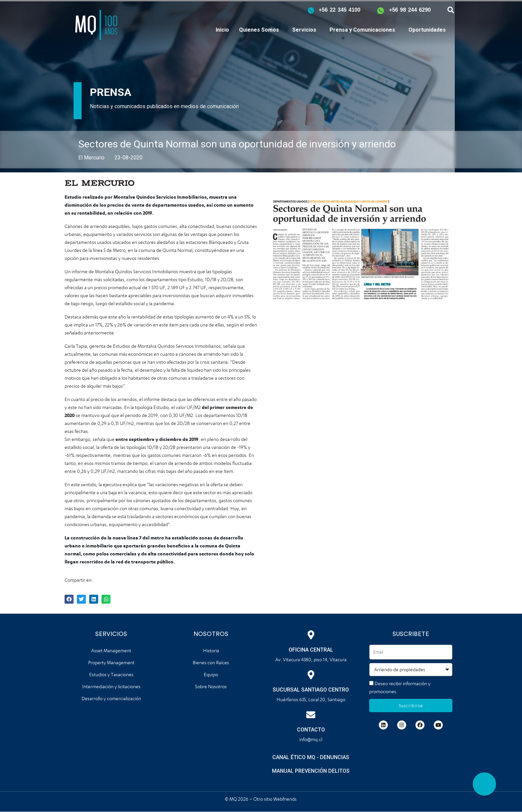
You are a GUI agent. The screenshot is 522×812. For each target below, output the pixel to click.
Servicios (304, 30)
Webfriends (285, 799)
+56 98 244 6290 (410, 10)
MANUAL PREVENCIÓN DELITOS (311, 771)
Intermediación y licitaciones (111, 686)
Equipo (211, 674)
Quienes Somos (259, 30)
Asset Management (111, 650)
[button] (484, 784)
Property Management (111, 662)
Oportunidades (427, 30)
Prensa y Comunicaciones (362, 30)
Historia (211, 650)
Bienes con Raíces (211, 662)
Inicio (222, 30)
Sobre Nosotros (211, 686)
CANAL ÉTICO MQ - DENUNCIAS (311, 757)
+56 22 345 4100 (339, 10)
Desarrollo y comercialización (111, 698)
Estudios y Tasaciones (111, 674)
